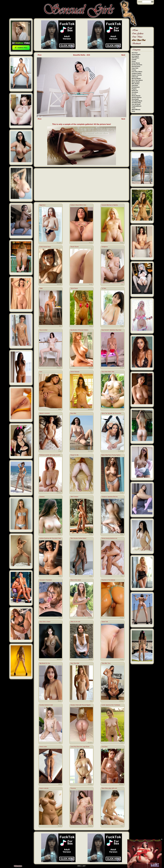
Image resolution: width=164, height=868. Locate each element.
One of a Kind (43, 330)
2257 (84, 866)
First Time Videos (137, 72)
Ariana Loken (43, 747)
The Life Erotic (136, 104)
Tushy (134, 108)
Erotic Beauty (136, 63)
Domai (134, 61)
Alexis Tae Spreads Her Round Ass (111, 413)
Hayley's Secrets (137, 75)
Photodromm (136, 87)
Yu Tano (104, 288)
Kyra (41, 372)
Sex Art (134, 94)
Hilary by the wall (75, 622)
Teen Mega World (137, 101)
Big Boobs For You (45, 663)
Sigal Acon (43, 205)
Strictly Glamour (137, 97)
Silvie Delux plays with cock (109, 788)
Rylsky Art (135, 91)
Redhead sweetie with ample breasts (50, 455)
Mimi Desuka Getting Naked (78, 538)
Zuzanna (42, 497)
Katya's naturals (44, 788)
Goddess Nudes (137, 73)
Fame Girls (135, 68)
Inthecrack (135, 77)
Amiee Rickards (75, 372)
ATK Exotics (135, 58)
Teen (91, 701)
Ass (60, 326)
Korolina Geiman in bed (46, 705)
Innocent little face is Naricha (110, 205)
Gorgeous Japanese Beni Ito (110, 497)
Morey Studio (136, 82)
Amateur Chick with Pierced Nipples (81, 705)
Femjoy (134, 70)
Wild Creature (74, 497)
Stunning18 (135, 99)
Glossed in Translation (46, 580)
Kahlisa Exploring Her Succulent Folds (50, 538)
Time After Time (106, 663)
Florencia (73, 788)
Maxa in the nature (76, 580)
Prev (40, 55)
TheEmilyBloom (137, 106)
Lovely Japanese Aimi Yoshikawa (111, 705)
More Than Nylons (137, 80)
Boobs (91, 368)
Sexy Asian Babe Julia (108, 372)
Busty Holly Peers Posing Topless (111, 455)
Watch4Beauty (136, 109)
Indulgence (105, 247)
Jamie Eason (74, 288)
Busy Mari (73, 413)
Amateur (59, 368)
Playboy (134, 89)
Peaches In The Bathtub (108, 580)
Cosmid (134, 60)
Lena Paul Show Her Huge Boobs (80, 747)
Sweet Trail (105, 622)
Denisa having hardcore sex (109, 538)
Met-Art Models (136, 79)
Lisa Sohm (105, 747)
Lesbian (121, 701)
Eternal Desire (136, 66)
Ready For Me (74, 455)
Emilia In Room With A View (78, 205)
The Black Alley (136, 103)
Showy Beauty (136, 96)
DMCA (79, 866)
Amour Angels (136, 54)
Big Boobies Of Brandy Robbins (79, 330)
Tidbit (41, 288)
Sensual (59, 284)
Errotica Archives (137, 65)
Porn (122, 284)
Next (123, 55)
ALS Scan (135, 53)
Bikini (91, 326)
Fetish (91, 534)
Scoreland (135, 92)
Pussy (91, 243)
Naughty (59, 243)
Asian (122, 326)
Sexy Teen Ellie (75, 663)
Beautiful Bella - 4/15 (82, 55)
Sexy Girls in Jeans (45, 622)
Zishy (133, 111)
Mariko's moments (45, 413)
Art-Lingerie (135, 56)
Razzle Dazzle (74, 247)
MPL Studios (136, 84)
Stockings (121, 451)
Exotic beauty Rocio (45, 247)
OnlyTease (135, 85)
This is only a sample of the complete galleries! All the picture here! (81, 124)
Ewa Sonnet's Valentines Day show (111, 330)
